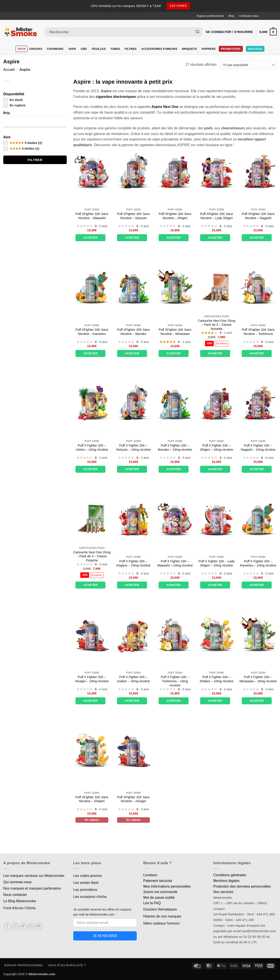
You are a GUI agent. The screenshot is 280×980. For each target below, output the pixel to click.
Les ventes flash (86, 883)
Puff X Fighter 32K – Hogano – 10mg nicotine (133, 563)
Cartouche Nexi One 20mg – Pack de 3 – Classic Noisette (217, 325)
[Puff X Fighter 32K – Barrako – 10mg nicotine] (175, 402)
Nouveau (255, 49)
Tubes (115, 49)
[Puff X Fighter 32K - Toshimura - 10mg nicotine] (175, 634)
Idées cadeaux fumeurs (161, 923)
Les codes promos (88, 876)
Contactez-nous (249, 16)
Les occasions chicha (90, 897)
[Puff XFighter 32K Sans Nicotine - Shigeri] (175, 171)
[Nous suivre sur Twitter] (23, 926)
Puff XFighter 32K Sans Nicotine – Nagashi (258, 216)
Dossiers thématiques (160, 909)
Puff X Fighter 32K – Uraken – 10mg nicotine (133, 679)
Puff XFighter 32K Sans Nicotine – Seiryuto (133, 216)
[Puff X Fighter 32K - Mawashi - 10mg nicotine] (175, 518)
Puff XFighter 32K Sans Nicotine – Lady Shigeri (217, 216)
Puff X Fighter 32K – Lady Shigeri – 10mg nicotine (217, 563)
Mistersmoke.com (42, 974)
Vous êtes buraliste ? (67, 965)
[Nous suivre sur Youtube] (39, 926)
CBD (84, 49)
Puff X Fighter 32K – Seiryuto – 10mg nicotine (133, 448)
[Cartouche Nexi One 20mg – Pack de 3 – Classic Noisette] (217, 287)
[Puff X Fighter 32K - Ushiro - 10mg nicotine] (92, 402)
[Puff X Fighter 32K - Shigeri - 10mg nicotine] (217, 402)
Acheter (91, 238)
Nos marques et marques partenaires (32, 888)
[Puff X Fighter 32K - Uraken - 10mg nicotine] (133, 634)
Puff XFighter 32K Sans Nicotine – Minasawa (175, 332)
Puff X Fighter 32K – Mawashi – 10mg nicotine (175, 563)
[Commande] (248, 65)
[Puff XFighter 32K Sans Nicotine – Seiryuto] (133, 171)
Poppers (209, 49)
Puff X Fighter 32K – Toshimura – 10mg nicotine (175, 681)
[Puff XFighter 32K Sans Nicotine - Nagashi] (258, 171)
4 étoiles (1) (21, 149)
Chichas (36, 49)
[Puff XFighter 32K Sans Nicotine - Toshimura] (258, 287)
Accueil (9, 70)
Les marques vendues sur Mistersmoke (34, 876)
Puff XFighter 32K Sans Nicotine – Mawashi (92, 216)
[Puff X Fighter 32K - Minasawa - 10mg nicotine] (258, 634)
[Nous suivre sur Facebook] (7, 926)
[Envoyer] (198, 32)
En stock (13, 100)
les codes (178, 6)
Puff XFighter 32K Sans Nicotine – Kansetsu (92, 332)
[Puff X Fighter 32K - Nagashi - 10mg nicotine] (258, 402)
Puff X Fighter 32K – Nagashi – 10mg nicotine (258, 448)
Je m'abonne (105, 936)
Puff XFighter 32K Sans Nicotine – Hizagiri (133, 799)
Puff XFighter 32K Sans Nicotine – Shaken (92, 799)
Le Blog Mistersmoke (20, 901)
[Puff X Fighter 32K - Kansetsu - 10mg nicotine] (258, 518)
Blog (231, 16)
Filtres (131, 49)
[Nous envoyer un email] (31, 926)
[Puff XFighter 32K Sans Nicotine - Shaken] (92, 750)
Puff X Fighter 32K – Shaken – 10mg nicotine (217, 679)
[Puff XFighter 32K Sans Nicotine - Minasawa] (175, 287)
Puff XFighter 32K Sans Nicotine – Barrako (133, 332)
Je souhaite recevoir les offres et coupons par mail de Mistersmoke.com (102, 912)
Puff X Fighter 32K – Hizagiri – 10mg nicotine (92, 679)
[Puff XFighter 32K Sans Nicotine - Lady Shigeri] (217, 171)
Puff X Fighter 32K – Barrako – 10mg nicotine (175, 448)
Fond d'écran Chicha (19, 908)
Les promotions (85, 890)
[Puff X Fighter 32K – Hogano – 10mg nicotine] (133, 518)
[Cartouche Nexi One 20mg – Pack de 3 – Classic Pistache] (92, 518)
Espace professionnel (210, 16)
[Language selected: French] (272, 16)
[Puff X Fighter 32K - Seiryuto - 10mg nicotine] (133, 402)
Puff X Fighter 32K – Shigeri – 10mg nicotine (217, 448)
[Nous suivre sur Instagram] (15, 926)
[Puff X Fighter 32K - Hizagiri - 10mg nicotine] (92, 634)
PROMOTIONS (231, 49)
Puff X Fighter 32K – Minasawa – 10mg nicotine (258, 679)
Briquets (189, 49)
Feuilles (99, 49)
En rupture (14, 105)
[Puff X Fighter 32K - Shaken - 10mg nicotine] (217, 634)
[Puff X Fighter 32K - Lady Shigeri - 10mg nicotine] (217, 518)
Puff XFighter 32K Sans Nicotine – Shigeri (175, 216)
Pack (22, 49)
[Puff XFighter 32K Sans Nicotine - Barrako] (133, 287)
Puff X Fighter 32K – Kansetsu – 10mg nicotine (258, 563)
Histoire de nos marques (162, 916)
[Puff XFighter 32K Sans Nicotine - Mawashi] (92, 171)
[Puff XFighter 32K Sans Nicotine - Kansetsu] (92, 287)
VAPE (72, 49)
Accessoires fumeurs (159, 49)
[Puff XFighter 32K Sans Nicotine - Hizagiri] (133, 750)
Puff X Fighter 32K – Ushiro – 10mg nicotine (92, 448)
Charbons (55, 49)
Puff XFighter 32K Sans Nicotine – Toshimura (258, 332)
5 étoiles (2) (23, 143)
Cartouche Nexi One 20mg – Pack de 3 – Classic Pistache (92, 556)
